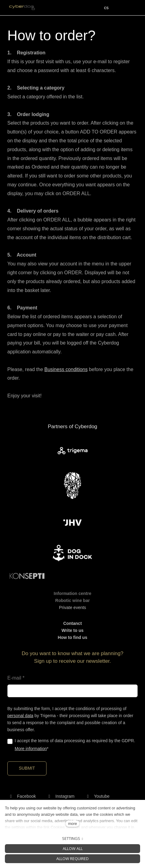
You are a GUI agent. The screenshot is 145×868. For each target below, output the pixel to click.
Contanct (73, 623)
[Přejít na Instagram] (60, 796)
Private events (73, 607)
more (72, 824)
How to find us (72, 637)
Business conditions (66, 369)
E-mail (16, 678)
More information (31, 749)
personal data (20, 716)
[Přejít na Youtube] (97, 796)
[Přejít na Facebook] (22, 796)
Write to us (72, 630)
